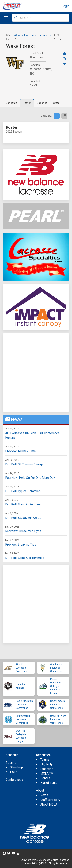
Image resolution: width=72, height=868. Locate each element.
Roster (27, 103)
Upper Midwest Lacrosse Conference (58, 719)
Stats (56, 103)
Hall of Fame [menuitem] (49, 783)
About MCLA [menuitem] (49, 804)
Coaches (42, 103)
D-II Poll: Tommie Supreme (23, 504)
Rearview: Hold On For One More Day (30, 478)
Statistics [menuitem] (47, 769)
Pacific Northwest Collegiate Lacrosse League (56, 686)
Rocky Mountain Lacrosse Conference (24, 705)
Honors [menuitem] (45, 778)
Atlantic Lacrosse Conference (33, 35)
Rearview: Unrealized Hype (23, 531)
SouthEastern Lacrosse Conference (58, 705)
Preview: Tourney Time (20, 451)
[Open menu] (6, 18)
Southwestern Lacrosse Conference (23, 719)
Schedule (11, 103)
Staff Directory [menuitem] (50, 800)
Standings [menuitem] (17, 767)
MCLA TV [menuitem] (47, 774)
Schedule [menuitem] (12, 755)
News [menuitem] (44, 795)
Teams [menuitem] (45, 760)
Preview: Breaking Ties (21, 544)
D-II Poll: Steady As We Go (23, 518)
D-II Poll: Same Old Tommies (25, 558)
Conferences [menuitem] (14, 780)
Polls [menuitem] (14, 772)
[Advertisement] (36, 372)
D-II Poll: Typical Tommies (23, 491)
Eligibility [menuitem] (46, 764)
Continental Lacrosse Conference (57, 668)
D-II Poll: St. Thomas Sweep (24, 464)
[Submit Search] (16, 18)
